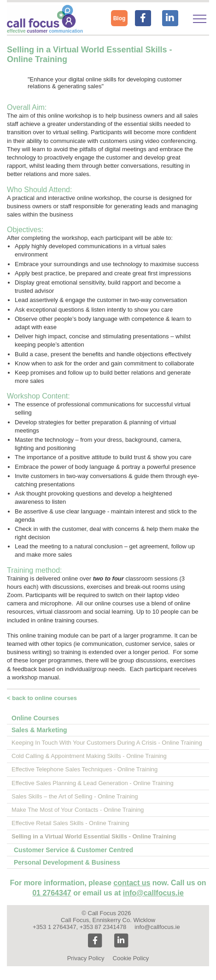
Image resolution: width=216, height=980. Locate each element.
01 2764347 (52, 893)
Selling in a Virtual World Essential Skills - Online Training (94, 836)
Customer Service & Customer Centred (73, 850)
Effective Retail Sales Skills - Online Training (70, 823)
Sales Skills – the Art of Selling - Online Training (75, 796)
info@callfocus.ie (153, 893)
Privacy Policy (86, 958)
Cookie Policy (131, 958)
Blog (120, 18)
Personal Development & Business (67, 862)
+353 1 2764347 (54, 927)
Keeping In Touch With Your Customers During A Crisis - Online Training (107, 743)
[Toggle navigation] (200, 19)
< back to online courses (42, 698)
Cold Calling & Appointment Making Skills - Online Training (89, 756)
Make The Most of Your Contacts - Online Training (78, 810)
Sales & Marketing (39, 730)
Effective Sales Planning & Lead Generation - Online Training (93, 783)
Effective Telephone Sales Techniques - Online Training (85, 769)
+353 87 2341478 (103, 927)
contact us (132, 883)
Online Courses (35, 718)
